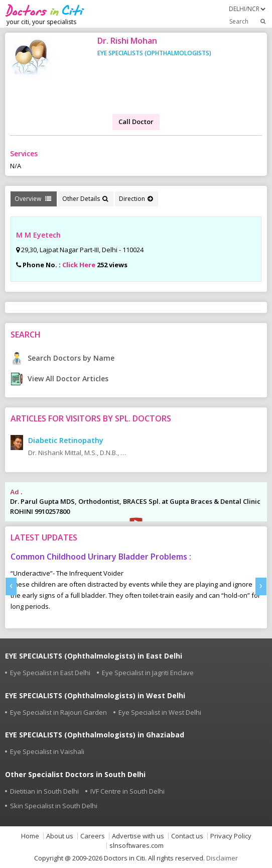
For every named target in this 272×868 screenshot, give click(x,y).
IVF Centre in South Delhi (127, 791)
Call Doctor (136, 122)
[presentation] (11, 586)
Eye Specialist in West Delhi (160, 712)
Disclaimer (222, 858)
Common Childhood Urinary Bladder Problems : (101, 557)
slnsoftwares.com (137, 846)
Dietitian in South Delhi (44, 791)
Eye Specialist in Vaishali (47, 751)
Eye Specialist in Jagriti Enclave (148, 673)
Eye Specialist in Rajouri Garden (58, 712)
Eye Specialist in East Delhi (50, 673)
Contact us (187, 836)
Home (30, 836)
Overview (33, 199)
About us (60, 836)
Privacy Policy (231, 836)
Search (248, 21)
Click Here (79, 265)
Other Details (85, 199)
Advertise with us (138, 836)
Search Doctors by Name (62, 358)
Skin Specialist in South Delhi (54, 806)
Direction (136, 199)
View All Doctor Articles (59, 378)
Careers (93, 836)
